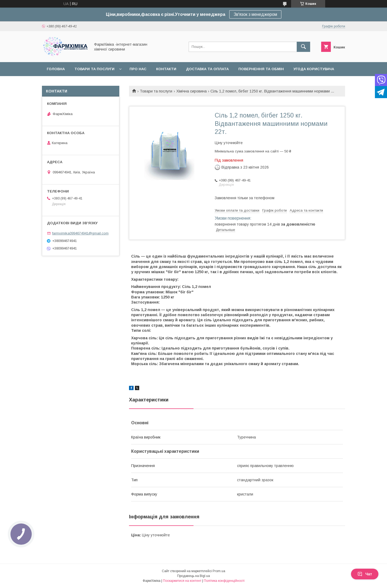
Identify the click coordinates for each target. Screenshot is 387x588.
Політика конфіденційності (224, 581)
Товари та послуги (94, 69)
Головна (56, 69)
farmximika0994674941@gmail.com (80, 233)
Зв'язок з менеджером (255, 14)
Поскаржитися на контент (182, 581)
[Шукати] (303, 47)
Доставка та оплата (207, 69)
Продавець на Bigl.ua (193, 576)
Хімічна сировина (191, 91)
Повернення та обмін (261, 69)
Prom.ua (219, 571)
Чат (365, 574)
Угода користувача (314, 69)
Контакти (166, 69)
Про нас (138, 69)
